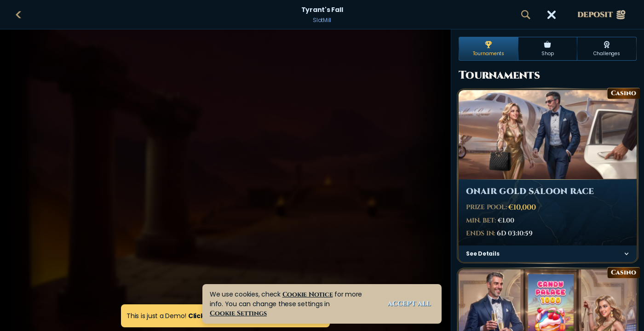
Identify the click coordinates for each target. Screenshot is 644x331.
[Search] (526, 15)
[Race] (552, 15)
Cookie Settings (238, 313)
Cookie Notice (308, 294)
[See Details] (627, 254)
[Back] (18, 15)
